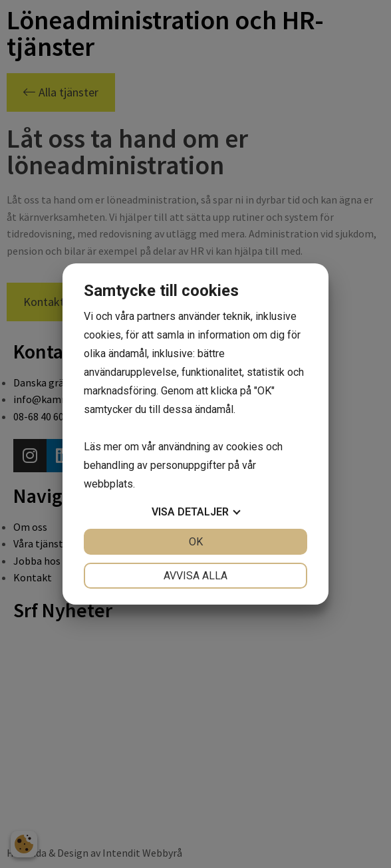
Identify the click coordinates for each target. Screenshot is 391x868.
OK (196, 542)
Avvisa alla (195, 576)
